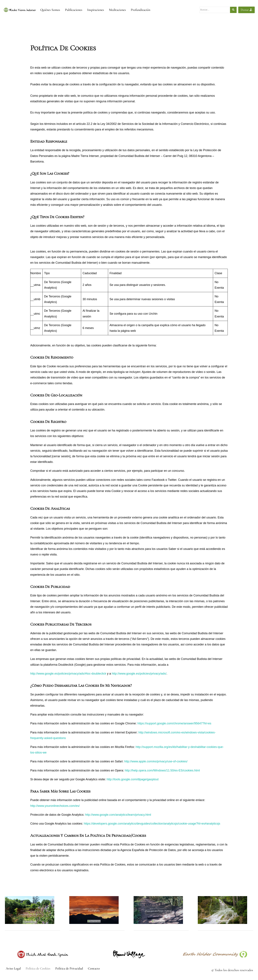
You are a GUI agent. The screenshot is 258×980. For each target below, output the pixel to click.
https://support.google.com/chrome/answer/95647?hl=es (174, 723)
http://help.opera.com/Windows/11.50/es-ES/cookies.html (162, 770)
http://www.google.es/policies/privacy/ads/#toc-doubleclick (68, 674)
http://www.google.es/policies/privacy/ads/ (139, 674)
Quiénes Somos (50, 10)
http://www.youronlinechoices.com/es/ (55, 806)
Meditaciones (117, 10)
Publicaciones (74, 10)
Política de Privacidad (69, 968)
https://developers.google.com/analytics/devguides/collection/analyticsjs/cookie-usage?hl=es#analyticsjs (152, 824)
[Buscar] (215, 10)
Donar (246, 10)
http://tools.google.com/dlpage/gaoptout (133, 779)
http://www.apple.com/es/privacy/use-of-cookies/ (156, 761)
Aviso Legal (13, 968)
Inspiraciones (96, 10)
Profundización (141, 10)
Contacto (94, 968)
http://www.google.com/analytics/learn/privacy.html (118, 815)
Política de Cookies (38, 968)
